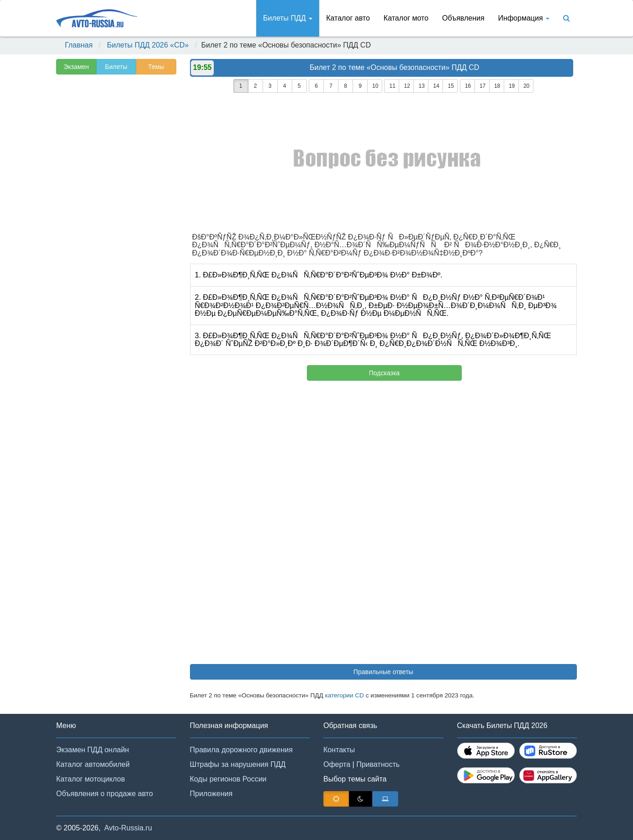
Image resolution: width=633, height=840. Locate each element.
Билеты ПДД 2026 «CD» (148, 45)
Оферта (337, 764)
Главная (79, 45)
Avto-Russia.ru (128, 828)
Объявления (463, 18)
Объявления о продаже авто (105, 794)
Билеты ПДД (288, 18)
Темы (156, 67)
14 (436, 86)
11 (392, 86)
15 (451, 86)
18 (497, 86)
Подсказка (384, 373)
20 (526, 86)
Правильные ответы (383, 672)
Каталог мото (406, 18)
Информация (524, 18)
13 (421, 86)
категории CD (344, 695)
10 (375, 86)
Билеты (116, 67)
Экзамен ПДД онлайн (92, 750)
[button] (612, 821)
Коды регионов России (228, 779)
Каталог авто (348, 18)
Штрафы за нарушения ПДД (238, 764)
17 (483, 86)
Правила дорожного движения (241, 750)
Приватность (378, 764)
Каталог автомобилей (93, 764)
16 (468, 86)
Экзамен (76, 67)
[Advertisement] (116, 222)
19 (512, 86)
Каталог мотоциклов (90, 779)
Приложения (211, 794)
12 (407, 86)
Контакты (339, 750)
